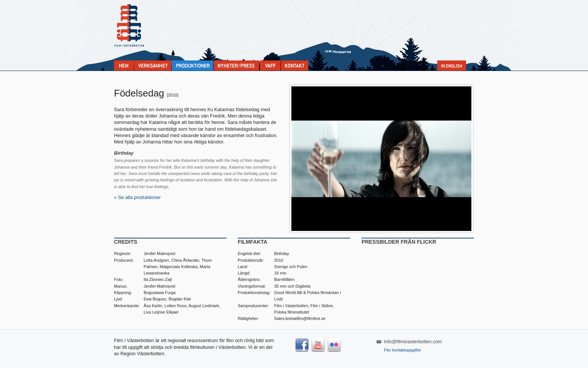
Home (124, 66)
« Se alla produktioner (137, 197)
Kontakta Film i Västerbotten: (295, 66)
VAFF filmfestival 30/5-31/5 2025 (270, 66)
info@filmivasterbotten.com (413, 342)
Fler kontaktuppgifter (403, 350)
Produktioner (193, 66)
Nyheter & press (236, 66)
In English (452, 66)
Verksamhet (153, 66)
